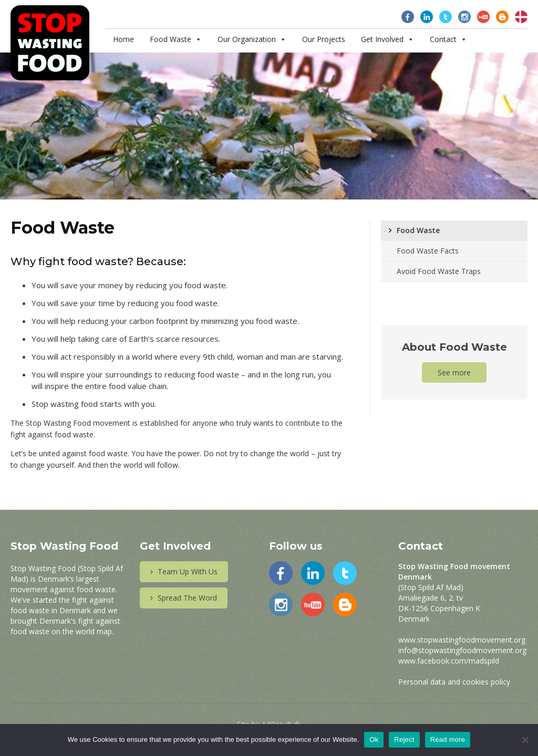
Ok (374, 739)
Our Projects (324, 39)
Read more (448, 739)
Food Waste (170, 39)
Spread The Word (184, 598)
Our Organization (247, 39)
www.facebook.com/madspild (449, 661)
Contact (443, 39)
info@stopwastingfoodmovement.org (462, 650)
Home (123, 39)
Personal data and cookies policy (454, 682)
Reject (404, 739)
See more (454, 372)
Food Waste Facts (428, 251)
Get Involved (382, 39)
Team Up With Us (184, 571)
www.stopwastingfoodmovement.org (462, 640)
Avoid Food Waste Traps (439, 271)
